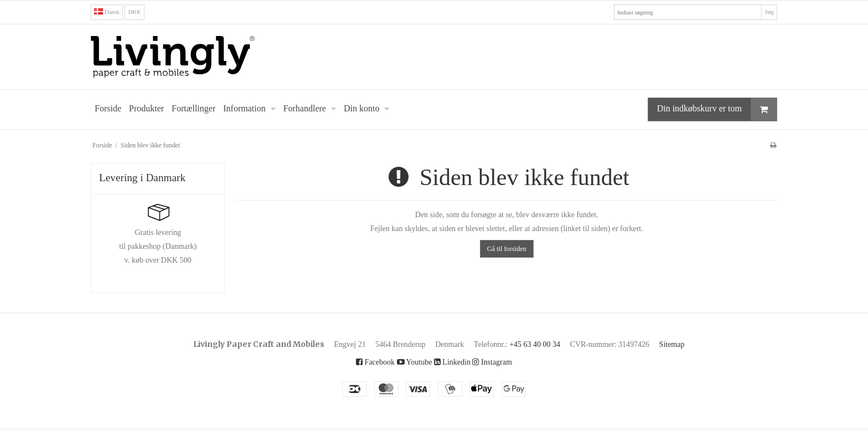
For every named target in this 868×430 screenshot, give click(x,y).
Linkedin (454, 362)
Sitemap (699, 344)
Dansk (108, 12)
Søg (768, 12)
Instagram (502, 362)
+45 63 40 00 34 (544, 344)
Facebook (365, 362)
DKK (138, 12)
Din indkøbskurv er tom (706, 109)
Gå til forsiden (507, 249)
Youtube (410, 362)
